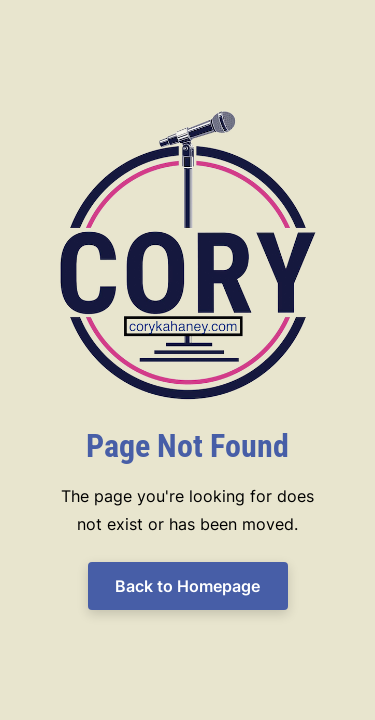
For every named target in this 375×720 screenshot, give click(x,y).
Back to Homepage (187, 586)
